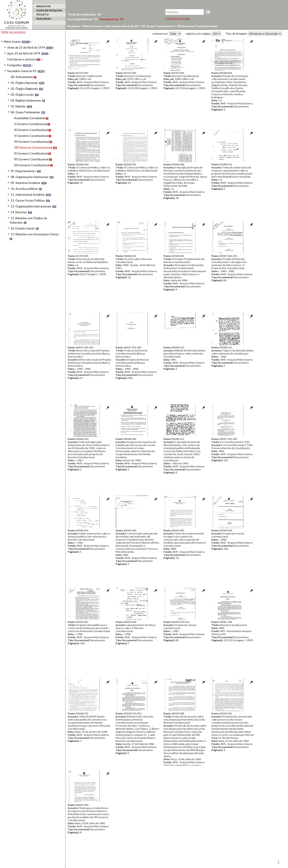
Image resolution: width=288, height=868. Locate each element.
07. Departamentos (23, 171)
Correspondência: (82, 19)
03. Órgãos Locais (22, 95)
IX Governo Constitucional (31, 130)
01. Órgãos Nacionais (24, 83)
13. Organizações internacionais (31, 206)
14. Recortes (19, 212)
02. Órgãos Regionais (24, 89)
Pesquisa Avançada (178, 18)
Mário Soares (12, 42)
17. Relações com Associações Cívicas (35, 234)
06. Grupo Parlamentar (25, 112)
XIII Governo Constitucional (32, 165)
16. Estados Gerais (23, 228)
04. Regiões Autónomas (26, 100)
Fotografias (14, 65)
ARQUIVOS (43, 6)
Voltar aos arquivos (13, 32)
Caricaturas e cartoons (22, 59)
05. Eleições (18, 106)
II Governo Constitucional (30, 124)
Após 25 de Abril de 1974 (24, 53)
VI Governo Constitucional (31, 136)
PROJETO (42, 14)
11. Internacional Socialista (28, 195)
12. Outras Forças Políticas (28, 200)
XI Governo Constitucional (31, 153)
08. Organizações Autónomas (29, 177)
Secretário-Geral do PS (22, 71)
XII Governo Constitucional (31, 159)
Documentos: (112, 19)
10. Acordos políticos (24, 189)
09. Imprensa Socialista (25, 183)
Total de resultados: (84, 14)
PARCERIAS (44, 19)
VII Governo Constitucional (31, 142)
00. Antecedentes (22, 77)
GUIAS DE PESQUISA (49, 10)
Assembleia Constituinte (30, 118)
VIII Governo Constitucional (33, 147)
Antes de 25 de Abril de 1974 (26, 47)
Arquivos (74, 26)
